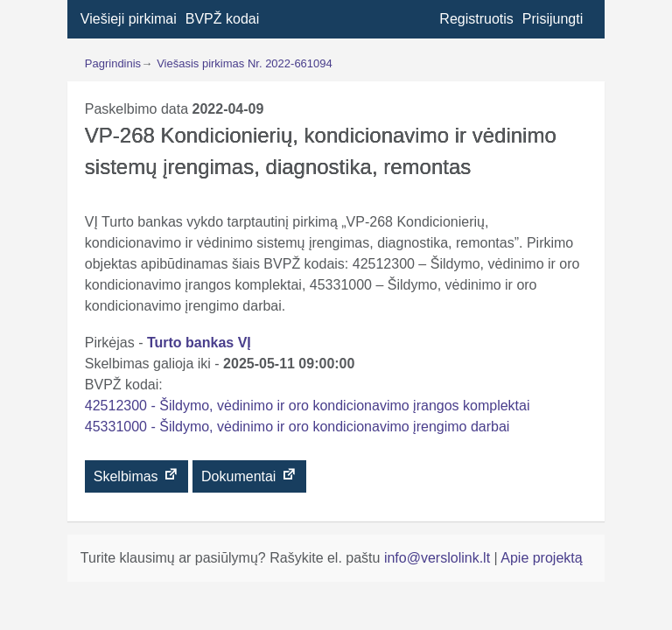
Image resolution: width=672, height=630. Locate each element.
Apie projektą (541, 558)
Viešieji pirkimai (129, 19)
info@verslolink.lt (439, 558)
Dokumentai (249, 475)
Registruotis (476, 19)
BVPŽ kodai (222, 19)
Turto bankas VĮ (199, 343)
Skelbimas (136, 475)
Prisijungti (553, 19)
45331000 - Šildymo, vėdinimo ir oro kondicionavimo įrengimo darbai (297, 427)
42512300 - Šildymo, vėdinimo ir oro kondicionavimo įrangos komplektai (308, 406)
